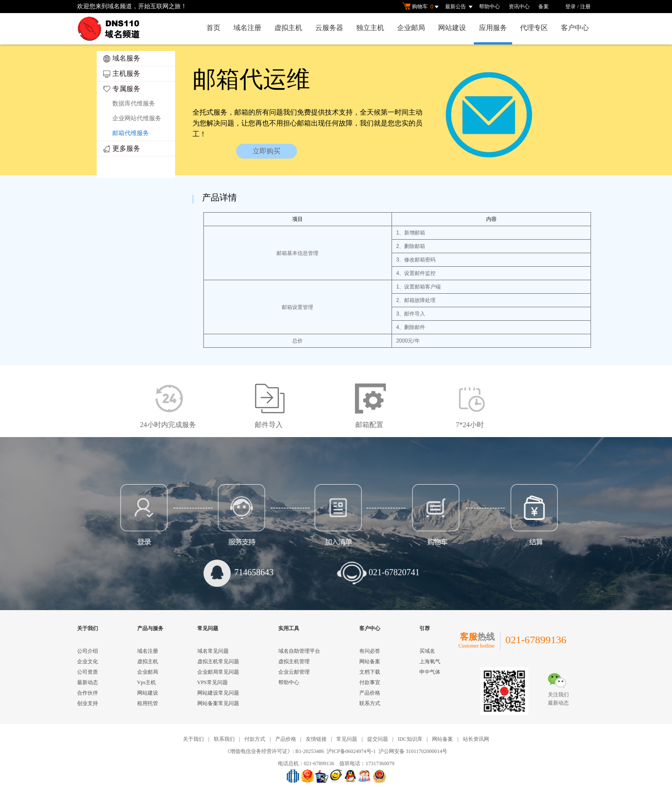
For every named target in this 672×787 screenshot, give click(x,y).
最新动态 (88, 682)
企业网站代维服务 (137, 118)
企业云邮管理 (294, 672)
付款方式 (255, 739)
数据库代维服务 (134, 103)
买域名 (427, 651)
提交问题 (378, 739)
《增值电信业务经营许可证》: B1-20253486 (274, 751)
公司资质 (88, 672)
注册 (585, 7)
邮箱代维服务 (131, 133)
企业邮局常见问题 (218, 672)
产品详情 (219, 197)
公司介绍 (88, 651)
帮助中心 (490, 7)
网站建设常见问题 (218, 693)
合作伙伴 (88, 693)
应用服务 (493, 28)
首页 (213, 28)
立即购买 (267, 151)
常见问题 (347, 739)
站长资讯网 (476, 739)
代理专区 (534, 28)
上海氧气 (430, 661)
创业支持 (88, 703)
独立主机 (370, 28)
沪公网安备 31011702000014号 (413, 751)
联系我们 (224, 739)
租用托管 (148, 703)
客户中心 (575, 28)
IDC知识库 (410, 739)
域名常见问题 (213, 651)
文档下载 (370, 672)
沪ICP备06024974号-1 (351, 751)
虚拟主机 (288, 28)
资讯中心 (519, 7)
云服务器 (329, 28)
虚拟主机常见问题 (218, 661)
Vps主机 (147, 682)
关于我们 (193, 739)
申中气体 (430, 672)
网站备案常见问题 (218, 703)
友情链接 (316, 739)
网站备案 (370, 661)
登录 (571, 7)
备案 (544, 7)
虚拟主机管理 (294, 661)
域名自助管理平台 (299, 651)
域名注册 (247, 28)
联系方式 (370, 703)
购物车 (422, 7)
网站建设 (452, 28)
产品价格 (370, 693)
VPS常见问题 (213, 682)
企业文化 (88, 661)
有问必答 (370, 651)
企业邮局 (411, 28)
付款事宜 (370, 682)
